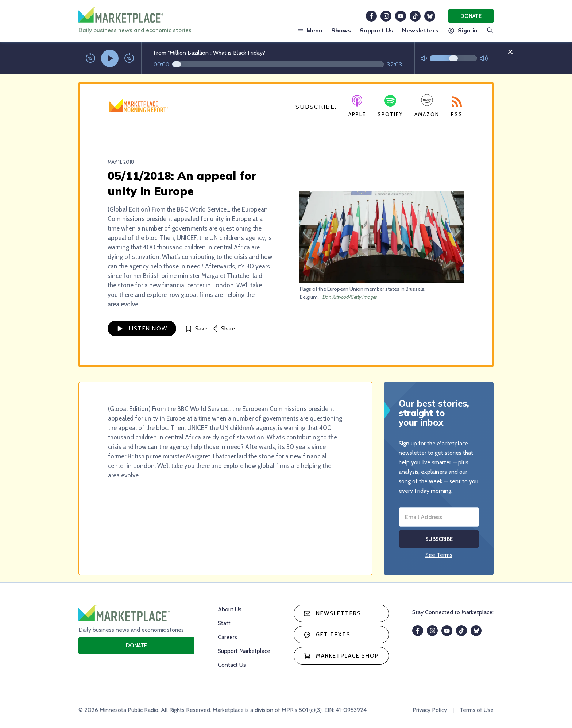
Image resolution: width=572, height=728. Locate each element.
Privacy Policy (430, 710)
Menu (310, 30)
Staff (224, 623)
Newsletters (420, 30)
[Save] (196, 328)
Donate (471, 16)
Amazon (427, 106)
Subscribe (439, 539)
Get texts (327, 635)
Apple (357, 106)
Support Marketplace (244, 651)
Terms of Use (477, 710)
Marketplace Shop (341, 656)
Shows (341, 30)
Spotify (390, 106)
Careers (227, 637)
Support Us (376, 30)
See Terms (439, 555)
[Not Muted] (424, 59)
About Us (230, 609)
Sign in (462, 30)
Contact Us (232, 665)
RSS (457, 107)
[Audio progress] (278, 64)
